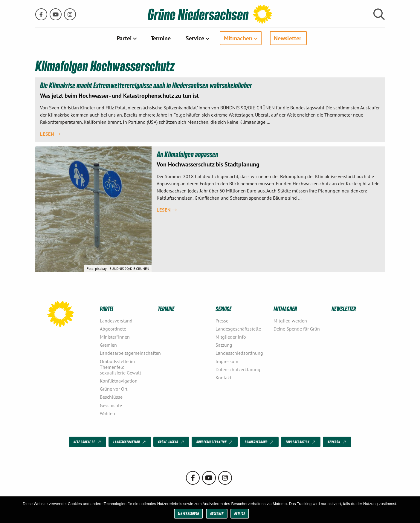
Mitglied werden (290, 321)
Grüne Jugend (172, 442)
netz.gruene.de (88, 442)
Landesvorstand (116, 321)
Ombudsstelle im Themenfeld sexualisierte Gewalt (120, 367)
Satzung (224, 345)
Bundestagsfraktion (215, 442)
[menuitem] (126, 38)
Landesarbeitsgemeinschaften (126, 353)
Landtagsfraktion (130, 442)
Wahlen (107, 413)
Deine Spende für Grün (297, 329)
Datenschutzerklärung (238, 369)
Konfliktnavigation (119, 381)
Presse (222, 321)
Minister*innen (115, 337)
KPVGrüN (337, 442)
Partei (124, 38)
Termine (161, 38)
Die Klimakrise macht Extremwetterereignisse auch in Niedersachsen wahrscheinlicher (147, 85)
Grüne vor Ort (114, 389)
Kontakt (223, 377)
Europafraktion (301, 442)
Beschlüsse (111, 397)
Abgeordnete (113, 329)
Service (195, 38)
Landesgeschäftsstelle (238, 329)
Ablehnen (217, 513)
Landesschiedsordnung (239, 353)
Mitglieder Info (231, 337)
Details (240, 513)
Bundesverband (260, 442)
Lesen (50, 134)
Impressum (227, 361)
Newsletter (288, 38)
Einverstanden (188, 513)
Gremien (108, 345)
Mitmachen (238, 38)
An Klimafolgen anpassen (188, 154)
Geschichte (111, 405)
